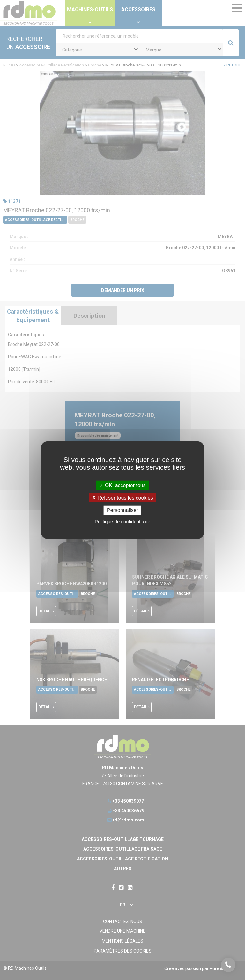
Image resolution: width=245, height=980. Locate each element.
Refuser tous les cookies (122, 498)
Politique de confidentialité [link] (122, 521)
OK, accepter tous (122, 485)
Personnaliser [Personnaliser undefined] (122, 510)
